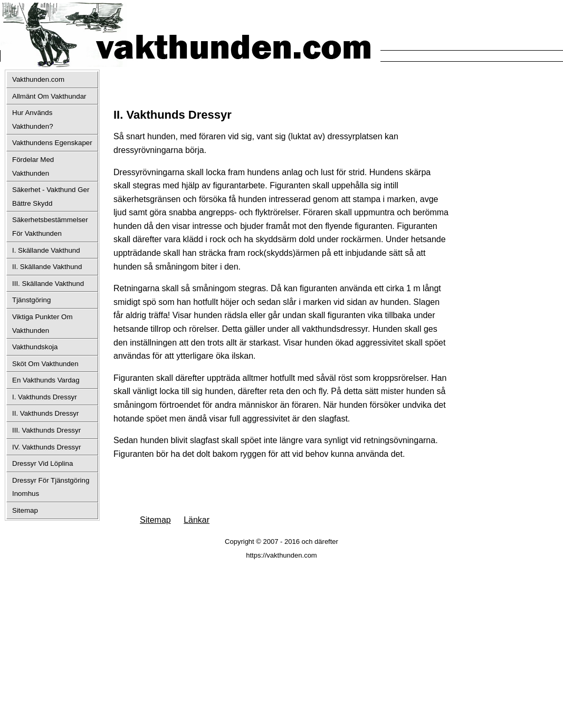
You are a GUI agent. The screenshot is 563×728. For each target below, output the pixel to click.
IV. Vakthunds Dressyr (46, 447)
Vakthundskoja (35, 347)
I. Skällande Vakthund (46, 250)
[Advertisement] (237, 84)
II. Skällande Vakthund (47, 267)
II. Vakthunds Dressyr (45, 413)
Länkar (197, 520)
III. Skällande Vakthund (48, 284)
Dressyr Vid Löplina (42, 463)
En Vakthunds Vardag (46, 380)
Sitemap (155, 520)
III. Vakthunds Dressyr (46, 430)
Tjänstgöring (31, 300)
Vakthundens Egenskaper (52, 143)
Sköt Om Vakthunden (45, 364)
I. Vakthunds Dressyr (45, 397)
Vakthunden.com (38, 79)
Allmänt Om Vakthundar (49, 96)
